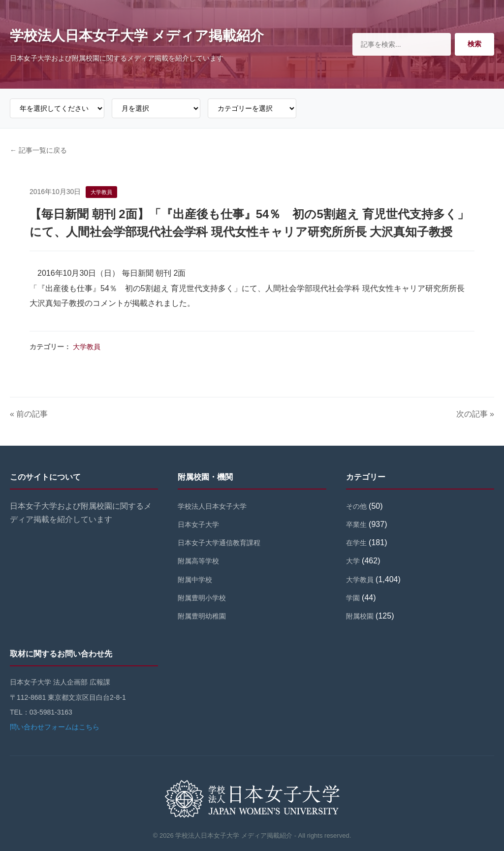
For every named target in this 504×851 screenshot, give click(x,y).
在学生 (356, 543)
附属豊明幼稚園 (202, 616)
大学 (353, 561)
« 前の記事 (29, 414)
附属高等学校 (198, 561)
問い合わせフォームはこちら (55, 727)
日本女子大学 (198, 524)
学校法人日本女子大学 (212, 506)
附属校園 (360, 616)
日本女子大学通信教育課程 (219, 543)
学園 (353, 598)
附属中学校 (195, 580)
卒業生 (356, 524)
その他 (356, 506)
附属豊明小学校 (202, 598)
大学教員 (87, 347)
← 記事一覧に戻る (38, 150)
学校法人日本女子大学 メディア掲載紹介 (137, 36)
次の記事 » (475, 414)
